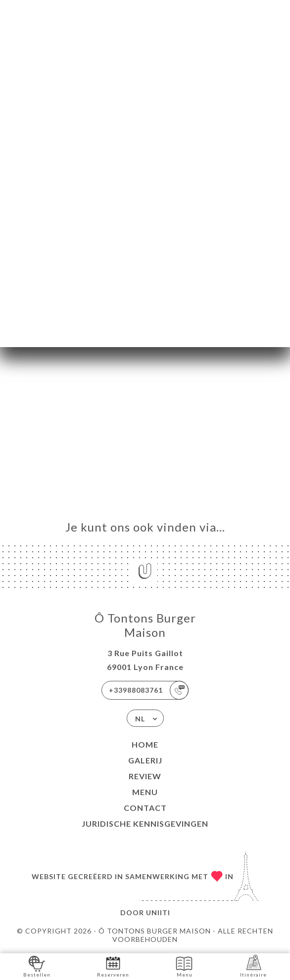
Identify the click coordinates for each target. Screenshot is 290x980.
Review (145, 776)
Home (145, 744)
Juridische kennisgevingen (145, 824)
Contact (145, 808)
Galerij (145, 760)
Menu (145, 792)
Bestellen (37, 966)
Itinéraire (253, 966)
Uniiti (158, 913)
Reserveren (113, 966)
